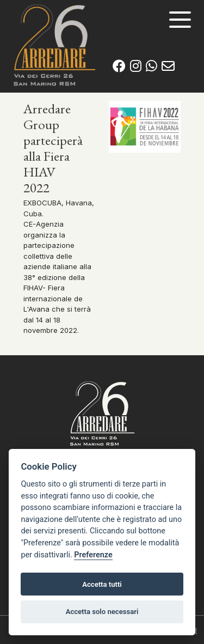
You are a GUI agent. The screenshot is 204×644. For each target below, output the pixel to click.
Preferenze (93, 555)
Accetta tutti (102, 584)
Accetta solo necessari (102, 612)
